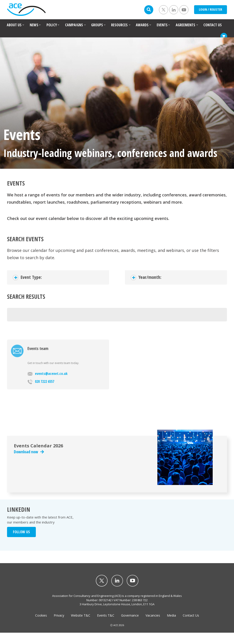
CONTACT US (213, 25)
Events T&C (106, 615)
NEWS (34, 25)
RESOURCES (119, 25)
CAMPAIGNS (74, 25)
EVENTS (162, 25)
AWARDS (142, 25)
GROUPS (97, 25)
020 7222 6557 (41, 382)
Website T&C (81, 615)
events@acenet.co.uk (48, 374)
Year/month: (150, 277)
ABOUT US (14, 25)
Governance (130, 615)
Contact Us (191, 615)
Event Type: (31, 277)
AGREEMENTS (185, 25)
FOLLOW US (21, 532)
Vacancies (153, 615)
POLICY (52, 25)
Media (171, 615)
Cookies (41, 615)
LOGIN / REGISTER (211, 9)
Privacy (59, 615)
